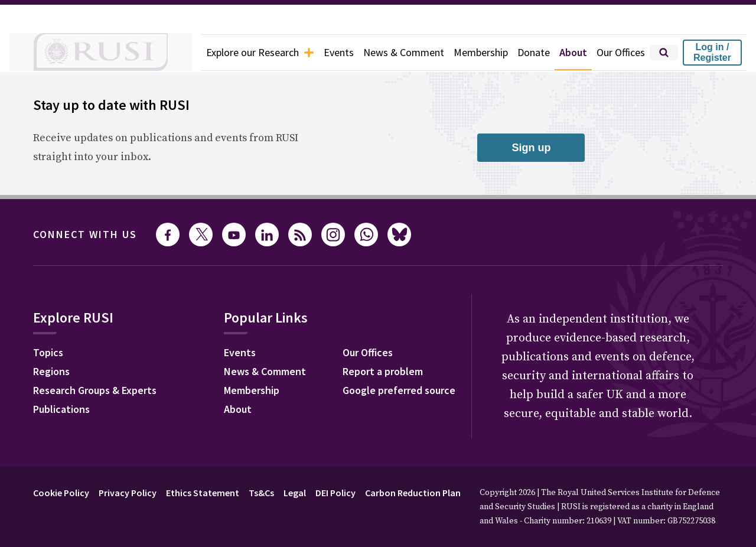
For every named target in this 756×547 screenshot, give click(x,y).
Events (339, 52)
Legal (295, 493)
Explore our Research (260, 52)
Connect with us (85, 234)
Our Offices (621, 52)
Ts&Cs (261, 493)
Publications (61, 409)
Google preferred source (399, 390)
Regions (51, 371)
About (573, 52)
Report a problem (383, 371)
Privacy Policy (128, 493)
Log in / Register (712, 52)
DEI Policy (335, 493)
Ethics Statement (203, 493)
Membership (481, 52)
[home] (101, 53)
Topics (48, 352)
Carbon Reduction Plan (413, 493)
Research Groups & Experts (95, 390)
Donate (534, 52)
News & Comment (404, 52)
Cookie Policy (61, 493)
